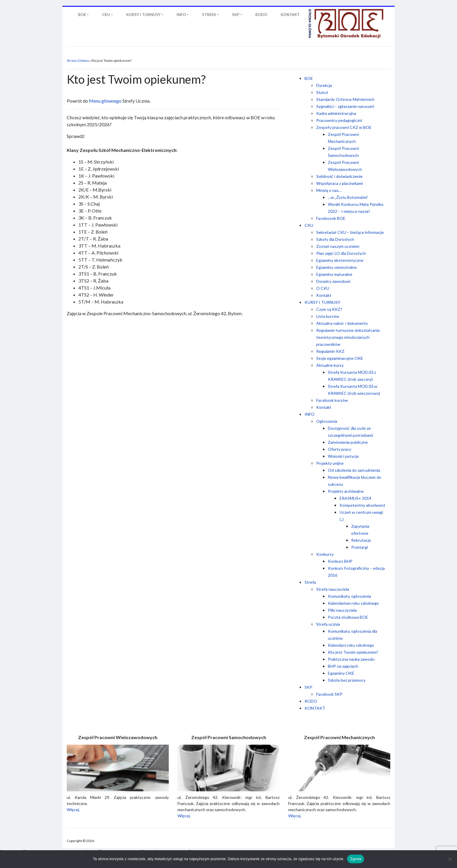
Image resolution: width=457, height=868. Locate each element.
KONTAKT (315, 708)
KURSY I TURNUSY (322, 302)
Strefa (310, 582)
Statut (322, 92)
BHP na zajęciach (343, 666)
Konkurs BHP (340, 561)
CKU (309, 225)
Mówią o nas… (329, 190)
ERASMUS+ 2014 (355, 498)
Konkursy (325, 554)
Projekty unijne (330, 463)
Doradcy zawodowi (333, 281)
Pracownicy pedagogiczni (339, 120)
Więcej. (73, 810)
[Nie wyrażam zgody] (450, 859)
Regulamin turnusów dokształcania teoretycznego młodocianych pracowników (348, 337)
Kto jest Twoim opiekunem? (353, 652)
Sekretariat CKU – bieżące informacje (350, 232)
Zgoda (356, 859)
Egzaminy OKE (341, 673)
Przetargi (360, 547)
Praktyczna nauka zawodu (351, 659)
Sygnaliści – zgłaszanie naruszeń (345, 106)
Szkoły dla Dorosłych (335, 239)
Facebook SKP (329, 694)
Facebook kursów (332, 400)
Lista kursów (328, 316)
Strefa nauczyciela (333, 589)
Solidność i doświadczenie (339, 176)
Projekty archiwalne (346, 491)
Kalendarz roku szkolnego (351, 645)
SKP (309, 687)
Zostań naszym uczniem (338, 246)
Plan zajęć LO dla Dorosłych (341, 253)
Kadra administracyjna (336, 113)
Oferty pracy (340, 449)
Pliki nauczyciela (342, 610)
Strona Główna (78, 61)
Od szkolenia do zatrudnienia (354, 470)
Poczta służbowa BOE (348, 617)
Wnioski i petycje (343, 456)
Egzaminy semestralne (336, 267)
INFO (310, 414)
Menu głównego (105, 101)
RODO (311, 701)
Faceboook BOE (331, 218)
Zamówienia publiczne (348, 442)
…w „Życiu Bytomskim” (348, 197)
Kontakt (324, 295)
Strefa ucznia (328, 624)
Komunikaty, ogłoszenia (349, 596)
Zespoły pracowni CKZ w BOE (344, 127)
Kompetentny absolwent (362, 505)
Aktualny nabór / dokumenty (342, 323)
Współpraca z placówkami (340, 183)
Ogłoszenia (327, 421)
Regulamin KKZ (330, 351)
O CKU (323, 288)
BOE (309, 78)
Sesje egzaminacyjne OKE (340, 358)
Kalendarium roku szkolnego (353, 603)
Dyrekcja (324, 85)
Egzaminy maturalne (334, 274)
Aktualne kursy (330, 365)
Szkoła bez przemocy (347, 680)
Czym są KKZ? (329, 309)
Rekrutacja (361, 540)
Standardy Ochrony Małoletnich (345, 99)
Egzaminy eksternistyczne (340, 260)
